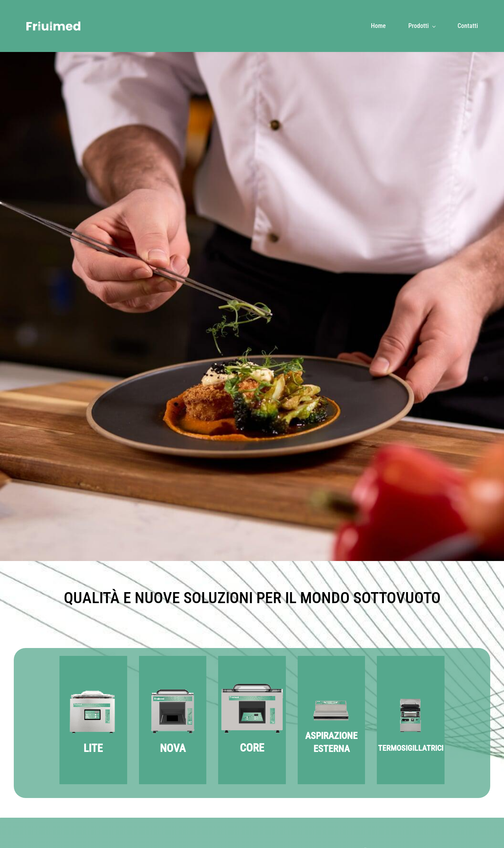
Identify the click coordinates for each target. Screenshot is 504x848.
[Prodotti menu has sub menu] (422, 26)
